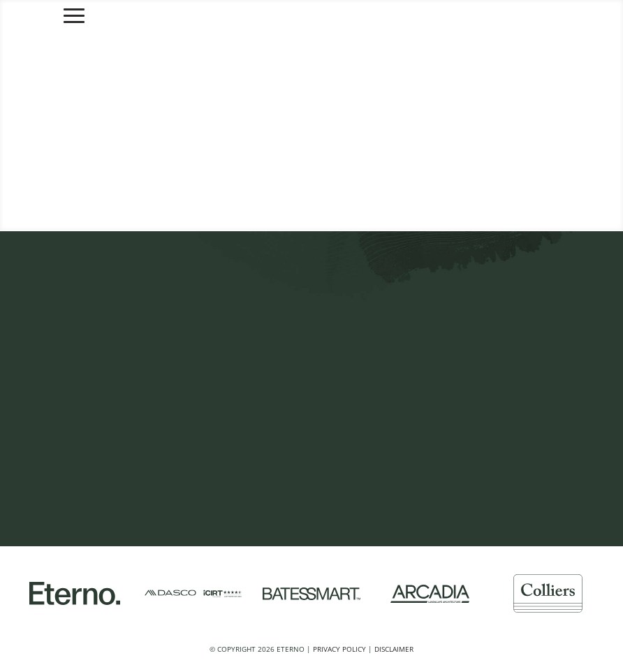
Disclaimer (394, 649)
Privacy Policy (339, 649)
